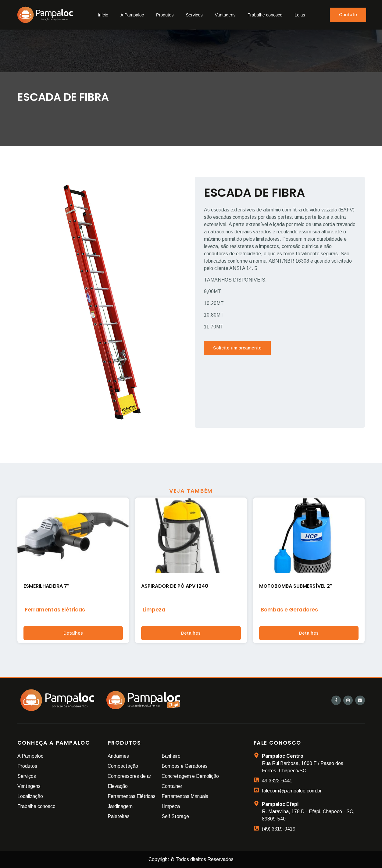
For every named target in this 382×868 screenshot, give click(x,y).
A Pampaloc (132, 15)
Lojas (300, 15)
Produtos (165, 15)
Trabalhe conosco (265, 15)
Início (103, 15)
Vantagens (225, 15)
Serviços (194, 15)
